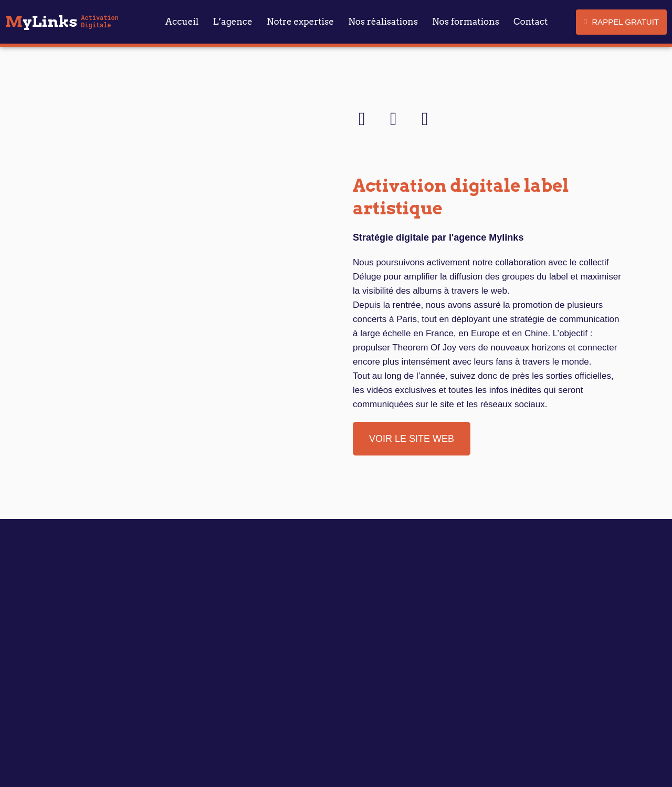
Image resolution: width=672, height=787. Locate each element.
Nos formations (466, 22)
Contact (531, 22)
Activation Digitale (99, 21)
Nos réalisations (383, 22)
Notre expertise (300, 22)
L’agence (233, 22)
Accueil (182, 22)
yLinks (41, 21)
